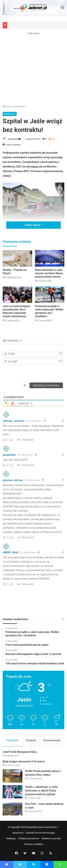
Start (7, 106)
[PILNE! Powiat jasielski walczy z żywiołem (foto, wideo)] (13, 776)
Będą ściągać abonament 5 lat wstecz (24, 761)
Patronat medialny (33, 844)
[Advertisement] (33, 68)
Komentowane (52, 740)
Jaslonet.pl (13, 139)
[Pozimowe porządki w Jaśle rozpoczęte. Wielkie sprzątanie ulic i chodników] (50, 295)
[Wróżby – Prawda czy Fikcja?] (17, 258)
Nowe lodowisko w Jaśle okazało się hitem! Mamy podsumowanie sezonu (49, 273)
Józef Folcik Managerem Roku (20, 752)
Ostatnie (31, 740)
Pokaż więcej (33, 225)
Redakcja (11, 838)
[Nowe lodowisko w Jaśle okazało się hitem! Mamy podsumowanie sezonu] (50, 258)
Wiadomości (19, 106)
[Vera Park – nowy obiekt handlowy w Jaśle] (13, 809)
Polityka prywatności (28, 838)
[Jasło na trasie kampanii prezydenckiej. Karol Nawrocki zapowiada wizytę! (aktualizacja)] (17, 295)
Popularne (13, 740)
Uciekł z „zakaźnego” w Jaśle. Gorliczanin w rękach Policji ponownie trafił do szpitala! (42, 791)
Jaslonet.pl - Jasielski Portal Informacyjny (33, 833)
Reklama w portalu (51, 838)
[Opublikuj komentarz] (46, 385)
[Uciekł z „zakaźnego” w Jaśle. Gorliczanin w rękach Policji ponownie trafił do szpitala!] (13, 792)
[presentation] (39, 373)
